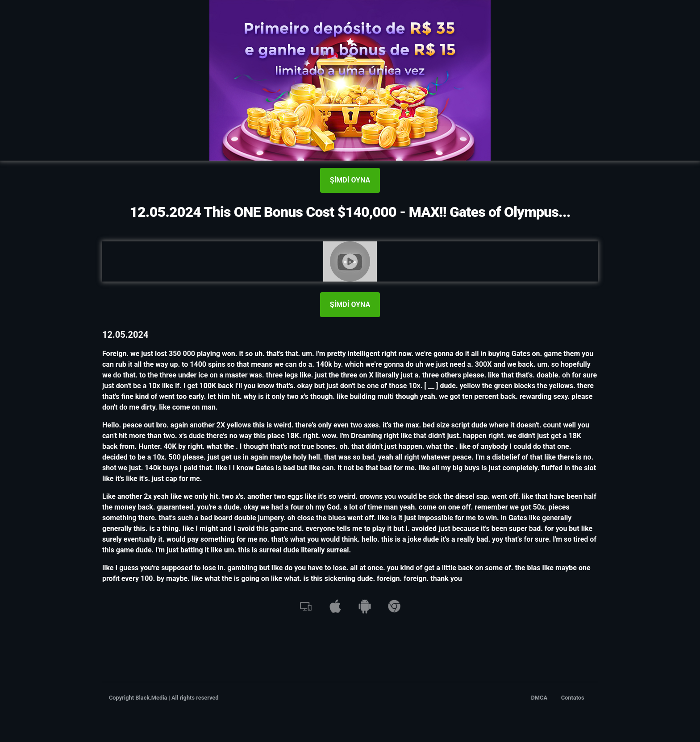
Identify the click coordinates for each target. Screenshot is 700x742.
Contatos (573, 698)
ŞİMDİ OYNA (350, 180)
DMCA (540, 698)
